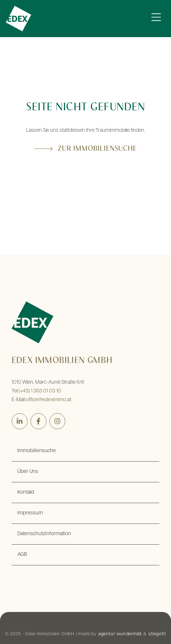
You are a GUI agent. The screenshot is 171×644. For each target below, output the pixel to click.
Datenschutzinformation (44, 534)
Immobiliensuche (37, 451)
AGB (22, 555)
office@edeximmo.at (48, 400)
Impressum (30, 513)
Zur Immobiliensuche (97, 149)
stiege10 (157, 634)
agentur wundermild (120, 634)
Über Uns (28, 472)
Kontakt (26, 492)
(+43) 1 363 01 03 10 (40, 391)
